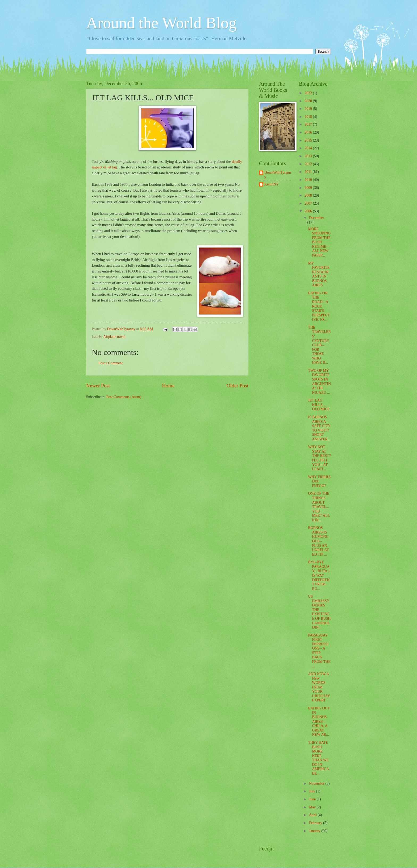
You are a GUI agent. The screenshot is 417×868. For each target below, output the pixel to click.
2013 (309, 156)
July (312, 791)
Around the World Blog (161, 23)
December (317, 218)
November (317, 784)
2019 (309, 109)
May (313, 807)
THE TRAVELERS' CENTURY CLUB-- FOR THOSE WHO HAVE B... (319, 345)
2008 (309, 195)
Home (168, 386)
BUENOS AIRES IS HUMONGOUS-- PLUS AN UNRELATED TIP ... (318, 541)
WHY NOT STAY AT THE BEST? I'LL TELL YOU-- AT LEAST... (319, 458)
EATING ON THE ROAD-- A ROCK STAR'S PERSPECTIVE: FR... (319, 306)
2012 (309, 164)
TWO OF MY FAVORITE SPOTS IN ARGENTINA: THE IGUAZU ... (319, 382)
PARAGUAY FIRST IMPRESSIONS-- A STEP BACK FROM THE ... (319, 651)
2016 (309, 132)
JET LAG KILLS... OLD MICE (319, 405)
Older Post (237, 386)
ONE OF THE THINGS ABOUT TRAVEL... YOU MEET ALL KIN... (319, 507)
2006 (309, 211)
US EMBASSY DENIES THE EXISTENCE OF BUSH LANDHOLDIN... (319, 612)
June (313, 799)
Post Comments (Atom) (124, 397)
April (313, 815)
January (315, 831)
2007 (309, 203)
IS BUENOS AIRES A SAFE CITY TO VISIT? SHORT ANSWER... (319, 428)
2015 (309, 140)
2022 (309, 93)
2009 (309, 188)
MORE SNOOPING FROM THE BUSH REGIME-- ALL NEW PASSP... (319, 242)
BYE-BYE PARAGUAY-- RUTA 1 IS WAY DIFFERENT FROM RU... (319, 575)
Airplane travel (114, 337)
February (316, 823)
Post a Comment (110, 363)
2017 (309, 124)
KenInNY (272, 184)
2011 (309, 172)
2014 (309, 148)
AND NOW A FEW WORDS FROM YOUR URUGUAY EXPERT (319, 687)
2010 (309, 180)
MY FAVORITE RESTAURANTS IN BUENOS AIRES (319, 274)
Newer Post (98, 386)
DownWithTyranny (278, 175)
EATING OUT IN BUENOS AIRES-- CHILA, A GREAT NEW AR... (319, 721)
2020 (309, 101)
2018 (309, 117)
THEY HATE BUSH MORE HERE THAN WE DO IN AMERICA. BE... (319, 758)
